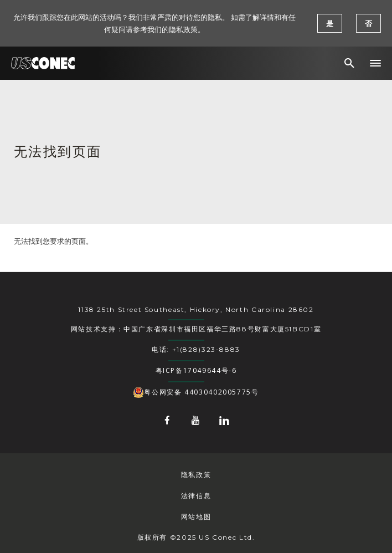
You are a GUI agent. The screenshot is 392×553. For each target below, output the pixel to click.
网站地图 (196, 517)
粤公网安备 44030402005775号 (196, 392)
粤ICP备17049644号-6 (196, 370)
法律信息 (196, 496)
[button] (375, 63)
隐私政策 (196, 475)
